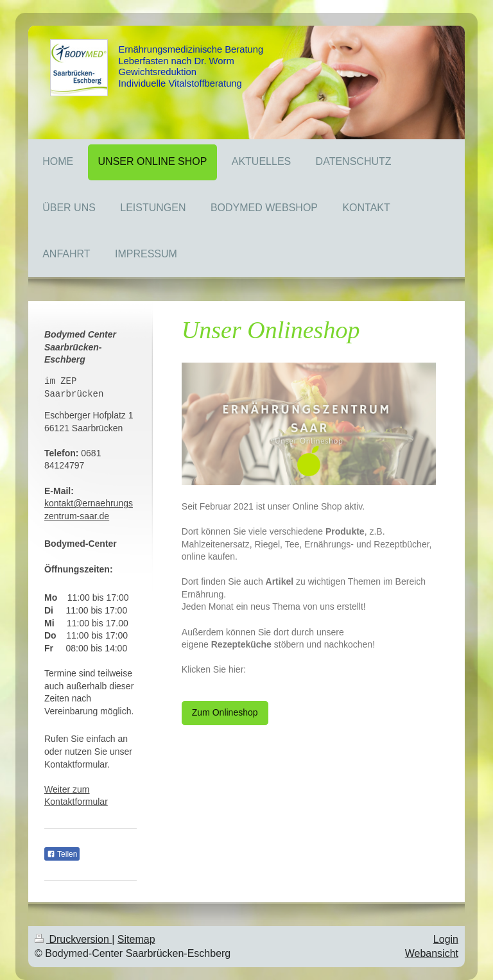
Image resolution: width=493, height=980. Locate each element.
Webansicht (432, 953)
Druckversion (73, 939)
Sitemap (136, 939)
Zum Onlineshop (225, 712)
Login (446, 939)
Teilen (62, 854)
